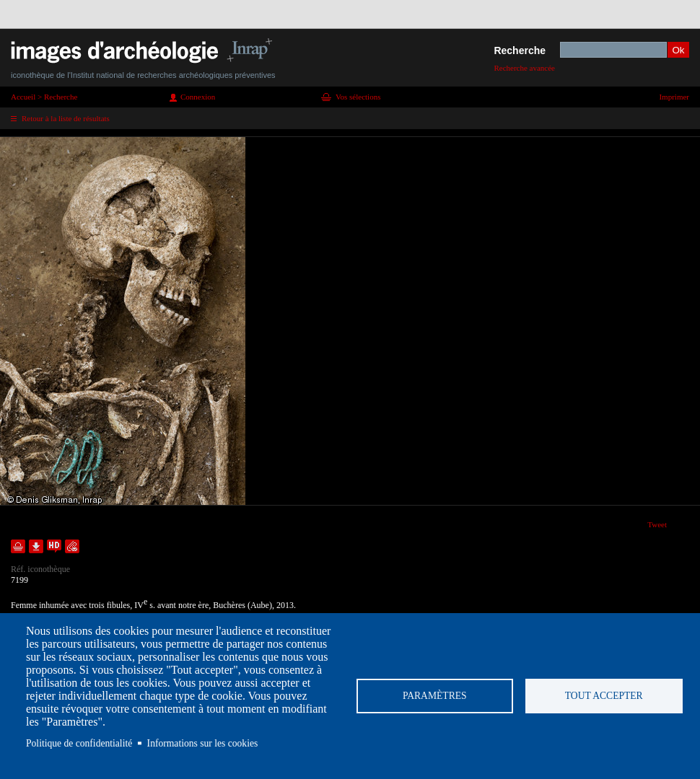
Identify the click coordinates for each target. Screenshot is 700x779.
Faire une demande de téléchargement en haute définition (54, 546)
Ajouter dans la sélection (18, 546)
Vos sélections (358, 97)
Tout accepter (604, 696)
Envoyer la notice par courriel (72, 546)
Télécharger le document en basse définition (36, 546)
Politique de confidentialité (79, 743)
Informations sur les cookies (203, 743)
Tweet (657, 524)
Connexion (198, 97)
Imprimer (674, 97)
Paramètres (435, 696)
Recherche (520, 50)
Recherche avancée (524, 68)
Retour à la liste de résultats (66, 118)
